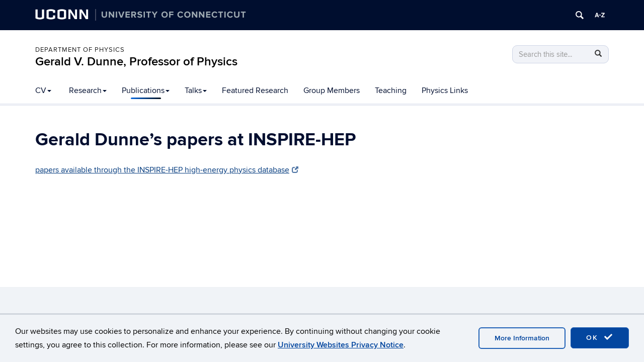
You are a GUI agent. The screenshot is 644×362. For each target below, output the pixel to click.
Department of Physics (80, 50)
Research (88, 90)
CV (43, 90)
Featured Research (255, 90)
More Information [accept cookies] (522, 338)
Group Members (332, 90)
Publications (146, 90)
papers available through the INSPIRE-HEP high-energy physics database (167, 170)
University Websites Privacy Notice (341, 345)
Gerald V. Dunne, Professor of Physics (136, 62)
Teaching (391, 90)
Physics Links (445, 90)
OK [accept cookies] (600, 337)
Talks (196, 90)
